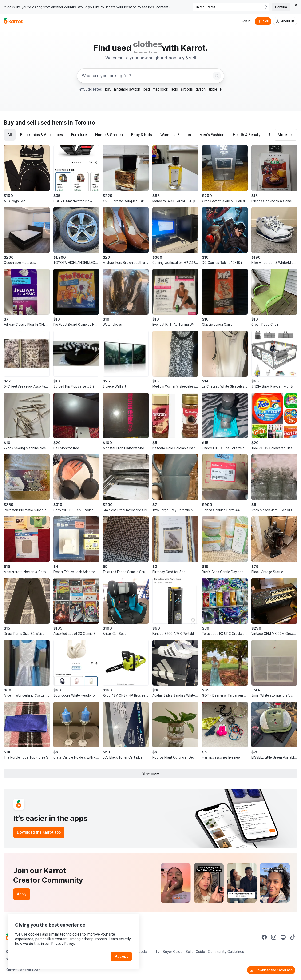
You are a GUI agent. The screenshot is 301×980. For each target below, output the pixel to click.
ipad (146, 89)
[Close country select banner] (296, 5)
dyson (201, 89)
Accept (121, 956)
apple (213, 89)
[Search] (217, 76)
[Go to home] (13, 21)
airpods (187, 89)
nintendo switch (127, 89)
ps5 (108, 89)
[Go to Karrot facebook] (264, 937)
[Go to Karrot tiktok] (293, 937)
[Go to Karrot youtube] (283, 937)
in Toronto (82, 122)
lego (174, 89)
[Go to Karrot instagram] (274, 937)
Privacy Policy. (63, 944)
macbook (160, 89)
